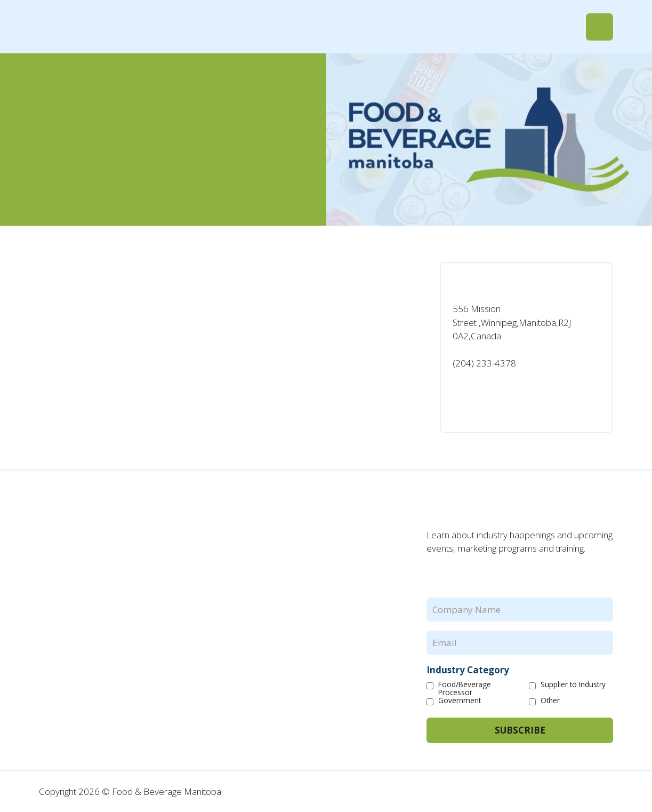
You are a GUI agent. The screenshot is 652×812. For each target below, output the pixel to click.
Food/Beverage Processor (465, 689)
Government (460, 701)
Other (550, 701)
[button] (599, 27)
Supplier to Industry (573, 685)
